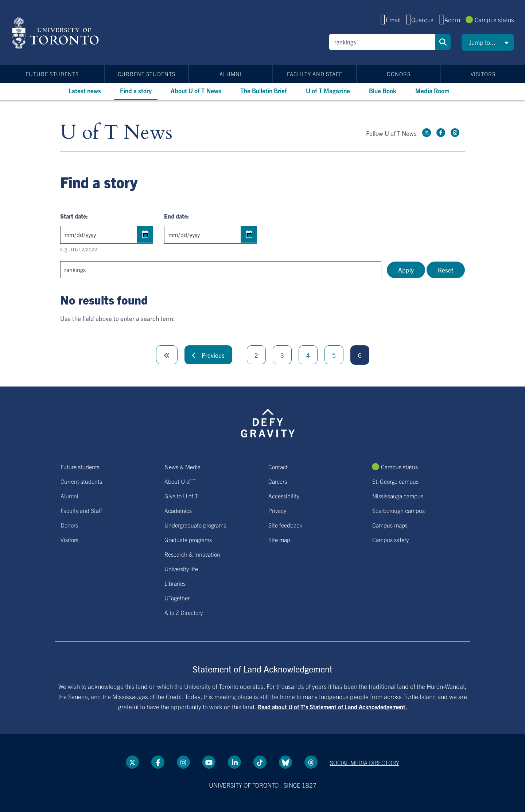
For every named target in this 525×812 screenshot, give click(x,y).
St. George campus (395, 481)
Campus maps (390, 525)
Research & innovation (192, 554)
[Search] (382, 42)
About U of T (180, 481)
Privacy (277, 510)
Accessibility (284, 496)
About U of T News (196, 91)
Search (443, 42)
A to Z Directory (184, 612)
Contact (278, 467)
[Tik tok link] (260, 762)
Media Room (432, 91)
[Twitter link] (427, 133)
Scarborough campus (398, 510)
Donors (399, 74)
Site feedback (285, 525)
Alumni (231, 74)
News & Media (182, 467)
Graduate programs (188, 540)
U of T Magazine (328, 91)
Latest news (85, 91)
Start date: (74, 216)
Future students (52, 74)
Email (393, 19)
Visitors (483, 74)
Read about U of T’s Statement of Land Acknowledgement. (332, 707)
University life (181, 569)
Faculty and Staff (315, 74)
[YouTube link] (209, 762)
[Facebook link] (441, 133)
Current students (147, 74)
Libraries (175, 583)
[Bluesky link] (285, 762)
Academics (178, 510)
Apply (406, 270)
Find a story (136, 91)
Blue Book (383, 91)
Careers (278, 481)
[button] (488, 42)
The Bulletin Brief (264, 91)
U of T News (116, 133)
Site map (279, 540)
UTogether (177, 598)
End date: (176, 216)
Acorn (452, 19)
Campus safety (390, 540)
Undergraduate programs (195, 525)
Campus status (494, 19)
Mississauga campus (398, 496)
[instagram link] (455, 133)
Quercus (422, 19)
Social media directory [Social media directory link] (365, 762)
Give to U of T (181, 496)
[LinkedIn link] (234, 762)
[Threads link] (311, 762)
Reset (446, 270)
